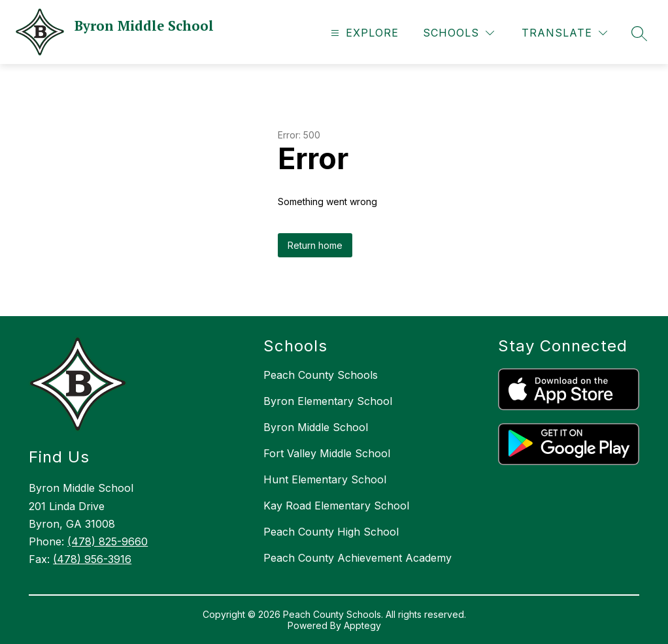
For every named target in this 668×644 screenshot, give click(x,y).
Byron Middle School (316, 427)
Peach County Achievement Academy (358, 558)
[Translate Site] (564, 33)
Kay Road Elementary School (336, 506)
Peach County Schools (321, 375)
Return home (315, 245)
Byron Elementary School (328, 401)
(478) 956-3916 (92, 559)
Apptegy (362, 625)
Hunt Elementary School (325, 479)
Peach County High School (331, 532)
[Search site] (639, 33)
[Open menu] (363, 33)
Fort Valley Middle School (327, 453)
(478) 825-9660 (108, 541)
